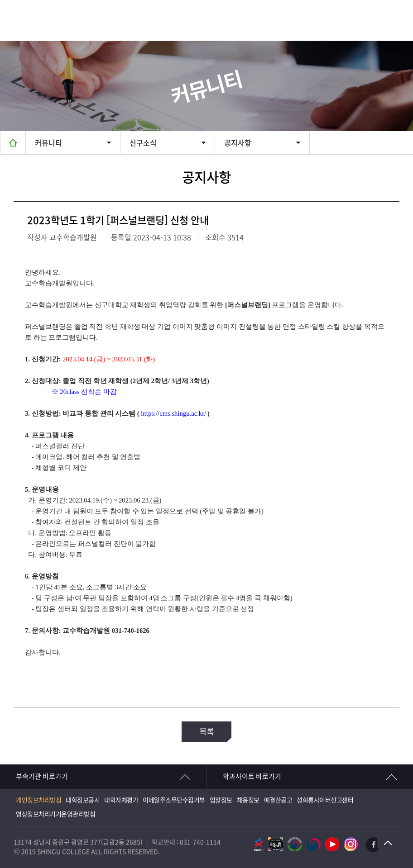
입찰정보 (221, 800)
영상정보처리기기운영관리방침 (55, 814)
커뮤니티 (48, 143)
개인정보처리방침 (38, 800)
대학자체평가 (121, 800)
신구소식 (143, 143)
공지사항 (238, 143)
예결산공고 (278, 800)
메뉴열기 (393, 20)
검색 (352, 20)
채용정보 (248, 800)
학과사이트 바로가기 (252, 776)
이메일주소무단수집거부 (174, 800)
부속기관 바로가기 (42, 776)
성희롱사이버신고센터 (325, 800)
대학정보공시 (83, 800)
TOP (388, 843)
